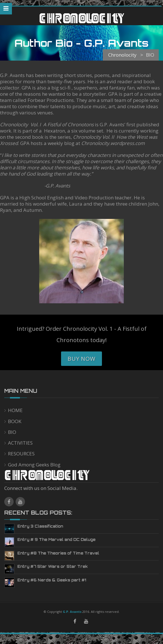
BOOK (15, 421)
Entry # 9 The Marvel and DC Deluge (56, 539)
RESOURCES (21, 454)
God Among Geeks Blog (34, 465)
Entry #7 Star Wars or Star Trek (53, 566)
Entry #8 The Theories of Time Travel (58, 553)
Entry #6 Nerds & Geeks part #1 (52, 580)
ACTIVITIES (20, 443)
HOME (15, 410)
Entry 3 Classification (40, 526)
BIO (12, 432)
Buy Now (81, 359)
